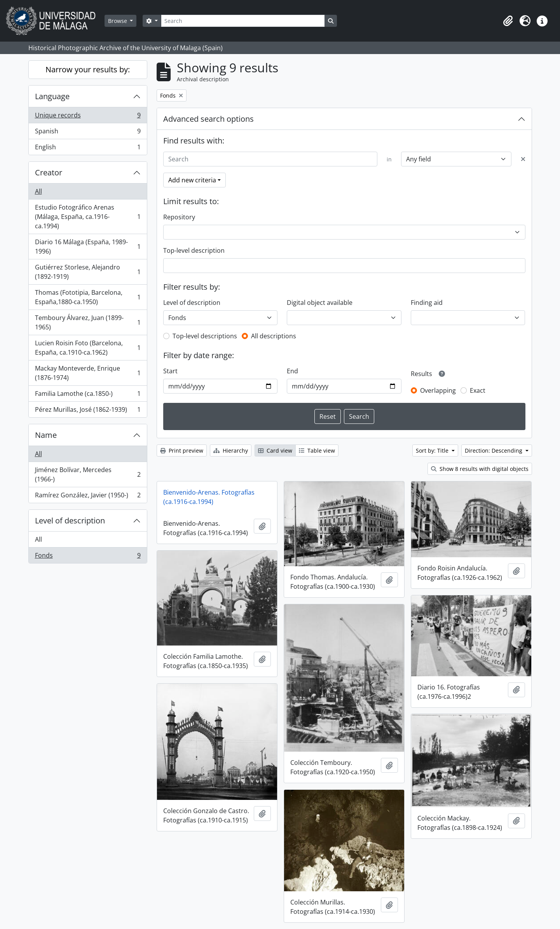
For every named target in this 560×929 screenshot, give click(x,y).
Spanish (88, 133)
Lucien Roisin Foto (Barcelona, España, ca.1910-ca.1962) (88, 348)
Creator (49, 172)
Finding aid (427, 303)
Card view (275, 451)
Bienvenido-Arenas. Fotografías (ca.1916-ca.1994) (209, 497)
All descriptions (274, 336)
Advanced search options (208, 119)
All (38, 191)
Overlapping (438, 390)
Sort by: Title (433, 451)
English (88, 149)
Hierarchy (231, 451)
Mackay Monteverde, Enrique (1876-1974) (88, 373)
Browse (118, 21)
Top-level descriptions (205, 336)
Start (170, 371)
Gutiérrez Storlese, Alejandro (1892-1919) (88, 272)
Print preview (182, 451)
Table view (317, 451)
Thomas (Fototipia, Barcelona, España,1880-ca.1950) (88, 297)
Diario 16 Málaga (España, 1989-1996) (88, 247)
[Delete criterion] (523, 159)
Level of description (70, 520)
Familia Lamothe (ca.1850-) (88, 395)
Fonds (88, 557)
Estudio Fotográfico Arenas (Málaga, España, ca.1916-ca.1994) (88, 217)
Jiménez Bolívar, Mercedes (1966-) (88, 474)
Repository (179, 217)
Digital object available (320, 303)
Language (52, 96)
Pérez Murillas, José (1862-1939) (88, 411)
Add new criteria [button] (192, 180)
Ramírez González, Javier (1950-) (88, 497)
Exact (478, 390)
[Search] (243, 21)
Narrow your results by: (88, 69)
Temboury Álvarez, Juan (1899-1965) (88, 322)
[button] (508, 21)
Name (46, 435)
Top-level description (194, 250)
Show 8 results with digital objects (480, 469)
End (292, 371)
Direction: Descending (494, 451)
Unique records (88, 117)
